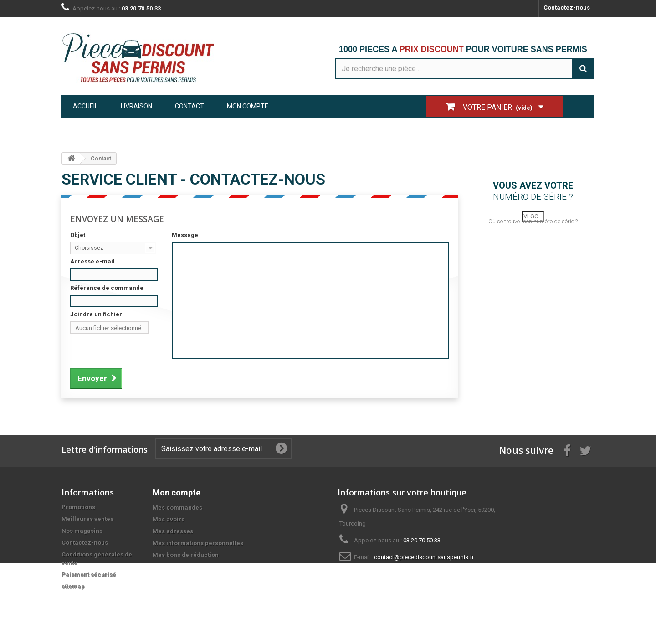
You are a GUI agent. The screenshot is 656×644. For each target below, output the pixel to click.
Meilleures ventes (87, 519)
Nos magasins (82, 531)
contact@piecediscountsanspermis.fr (424, 557)
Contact (190, 106)
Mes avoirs (169, 519)
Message (185, 235)
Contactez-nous (567, 8)
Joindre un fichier (96, 314)
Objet (78, 235)
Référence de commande (107, 288)
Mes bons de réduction (186, 555)
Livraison (136, 106)
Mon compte (248, 106)
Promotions (78, 507)
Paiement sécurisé (89, 574)
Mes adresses (173, 531)
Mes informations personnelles (198, 543)
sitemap (73, 586)
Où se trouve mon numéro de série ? (533, 230)
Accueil (85, 106)
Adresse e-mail (92, 261)
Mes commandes (177, 507)
